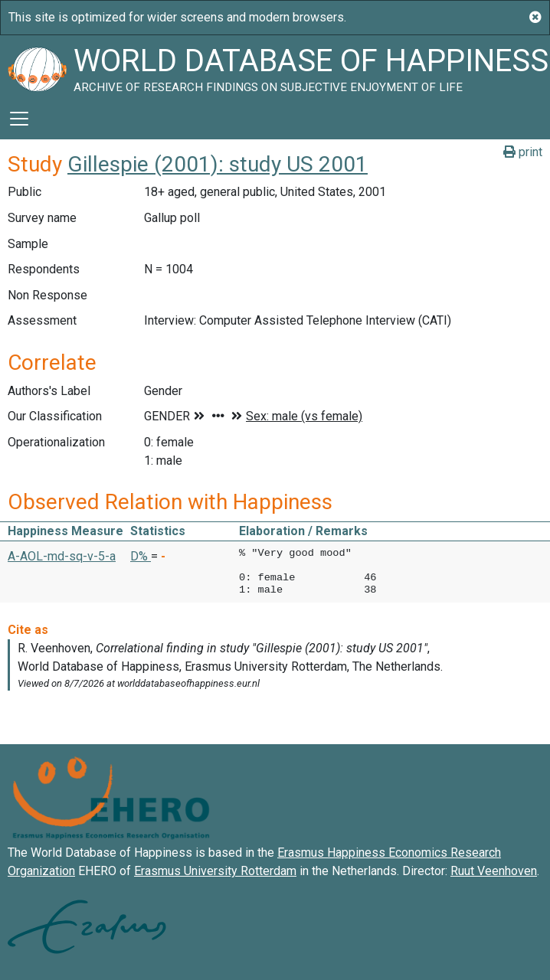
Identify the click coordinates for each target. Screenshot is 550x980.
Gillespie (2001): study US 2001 (218, 164)
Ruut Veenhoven (494, 871)
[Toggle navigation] (19, 119)
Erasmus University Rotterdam (215, 871)
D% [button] (141, 556)
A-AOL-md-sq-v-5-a (62, 556)
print (523, 152)
